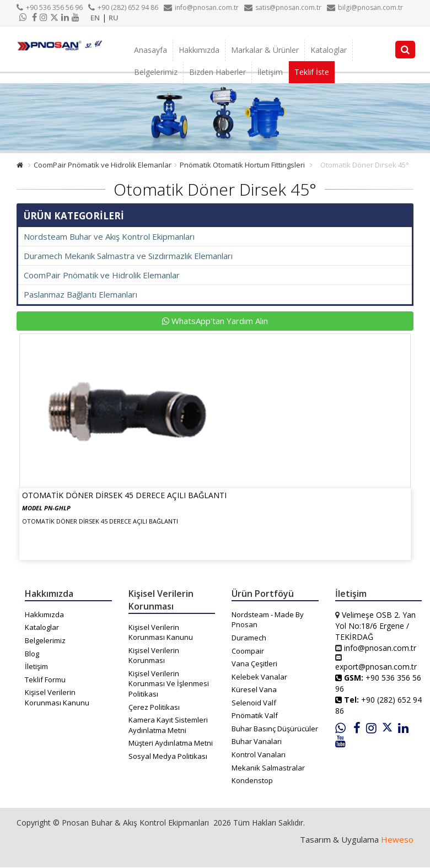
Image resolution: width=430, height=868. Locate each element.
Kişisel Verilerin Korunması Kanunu (57, 697)
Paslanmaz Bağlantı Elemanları (80, 294)
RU (114, 18)
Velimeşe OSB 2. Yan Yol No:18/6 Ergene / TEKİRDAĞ (375, 626)
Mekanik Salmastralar (268, 768)
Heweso (397, 839)
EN (95, 18)
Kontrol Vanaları (259, 754)
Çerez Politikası (154, 707)
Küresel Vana (254, 689)
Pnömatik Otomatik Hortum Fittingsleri (242, 165)
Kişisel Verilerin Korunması (154, 656)
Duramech (249, 638)
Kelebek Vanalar (259, 677)
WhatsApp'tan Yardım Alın (215, 321)
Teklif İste (312, 72)
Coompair (248, 651)
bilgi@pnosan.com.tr (365, 7)
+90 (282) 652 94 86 (123, 7)
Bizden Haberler (217, 72)
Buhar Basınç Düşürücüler (275, 729)
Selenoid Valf (254, 703)
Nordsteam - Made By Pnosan (268, 620)
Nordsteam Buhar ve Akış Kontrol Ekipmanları (109, 236)
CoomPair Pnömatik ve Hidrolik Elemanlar (103, 165)
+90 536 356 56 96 (50, 7)
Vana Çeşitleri (254, 664)
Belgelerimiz (156, 72)
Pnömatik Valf (255, 715)
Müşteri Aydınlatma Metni (171, 743)
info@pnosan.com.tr (201, 7)
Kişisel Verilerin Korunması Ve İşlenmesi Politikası (169, 684)
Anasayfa (150, 50)
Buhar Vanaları (257, 741)
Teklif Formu (45, 680)
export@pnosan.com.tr (376, 667)
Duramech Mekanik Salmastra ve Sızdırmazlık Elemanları (128, 256)
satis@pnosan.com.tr (283, 7)
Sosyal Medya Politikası (168, 756)
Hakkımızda (199, 50)
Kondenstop (252, 780)
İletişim (270, 72)
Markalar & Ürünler (265, 50)
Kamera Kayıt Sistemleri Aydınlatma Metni (168, 725)
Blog (32, 654)
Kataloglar (329, 50)
